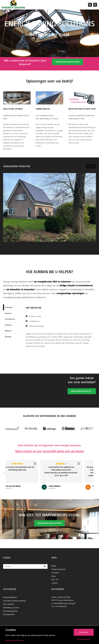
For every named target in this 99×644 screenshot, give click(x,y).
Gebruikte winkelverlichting (14, 601)
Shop (53, 576)
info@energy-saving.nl (66, 603)
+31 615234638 (61, 606)
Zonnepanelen (9, 614)
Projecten (55, 573)
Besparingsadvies (10, 597)
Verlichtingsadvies (10, 611)
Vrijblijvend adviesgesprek (68, 62)
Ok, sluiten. (84, 632)
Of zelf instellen (84, 639)
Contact (54, 583)
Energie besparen (59, 569)
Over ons (55, 579)
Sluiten (21, 640)
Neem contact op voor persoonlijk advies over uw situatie (50, 451)
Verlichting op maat (11, 607)
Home (54, 566)
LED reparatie (9, 604)
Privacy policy (11, 640)
